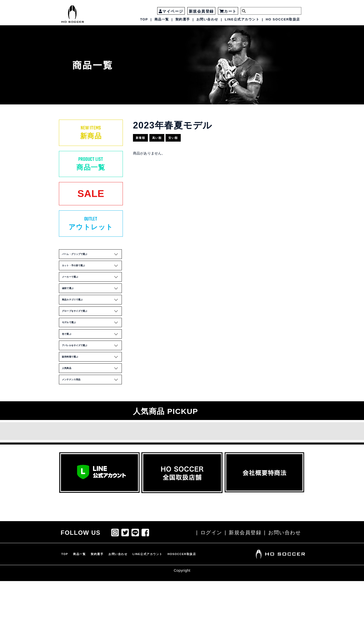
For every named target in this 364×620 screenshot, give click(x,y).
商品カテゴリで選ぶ (92, 320)
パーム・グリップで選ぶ (92, 264)
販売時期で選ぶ (92, 390)
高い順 (164, 136)
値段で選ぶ (92, 306)
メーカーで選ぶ (92, 292)
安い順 (184, 136)
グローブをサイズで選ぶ (92, 334)
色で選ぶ (92, 362)
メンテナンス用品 (92, 418)
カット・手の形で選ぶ (92, 278)
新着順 (143, 136)
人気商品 (92, 404)
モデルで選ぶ (92, 348)
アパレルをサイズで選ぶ (92, 376)
